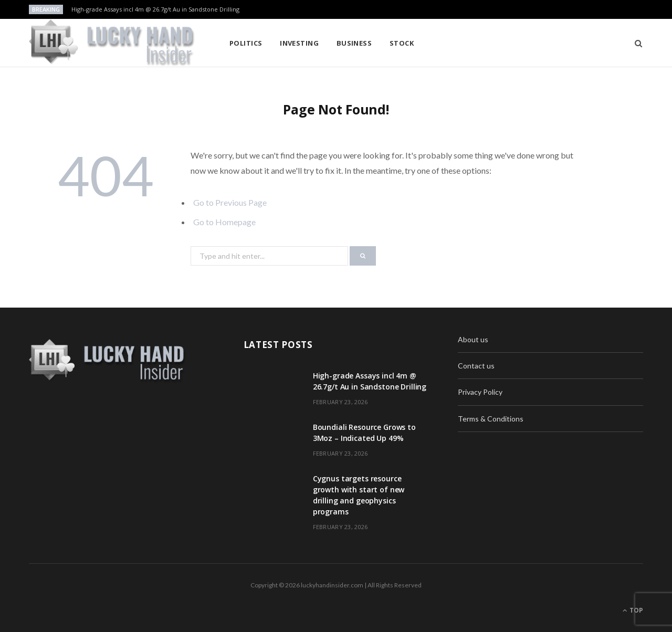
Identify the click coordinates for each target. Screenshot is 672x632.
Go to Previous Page (230, 202)
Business (354, 43)
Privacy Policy (480, 392)
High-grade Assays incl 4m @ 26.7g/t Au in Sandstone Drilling (155, 9)
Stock (402, 43)
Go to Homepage (224, 222)
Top (633, 610)
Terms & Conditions (491, 419)
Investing (299, 43)
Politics (246, 43)
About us (473, 339)
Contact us (476, 366)
